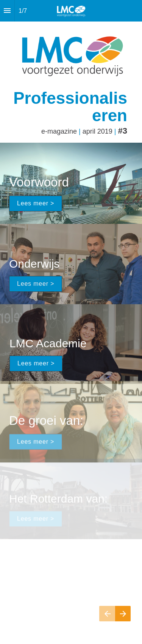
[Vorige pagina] (107, 614)
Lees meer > (36, 203)
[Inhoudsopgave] (7, 11)
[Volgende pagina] (123, 614)
